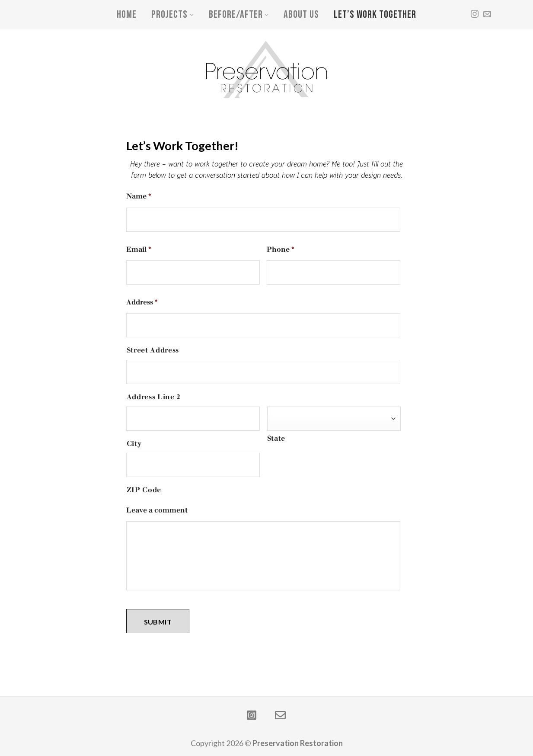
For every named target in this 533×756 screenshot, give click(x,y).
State (276, 438)
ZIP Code (144, 490)
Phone (281, 249)
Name (139, 196)
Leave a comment (157, 510)
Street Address (153, 350)
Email (139, 249)
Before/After (239, 14)
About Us (301, 14)
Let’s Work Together (375, 14)
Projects (172, 14)
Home (127, 14)
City (134, 444)
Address (142, 302)
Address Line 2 (154, 397)
